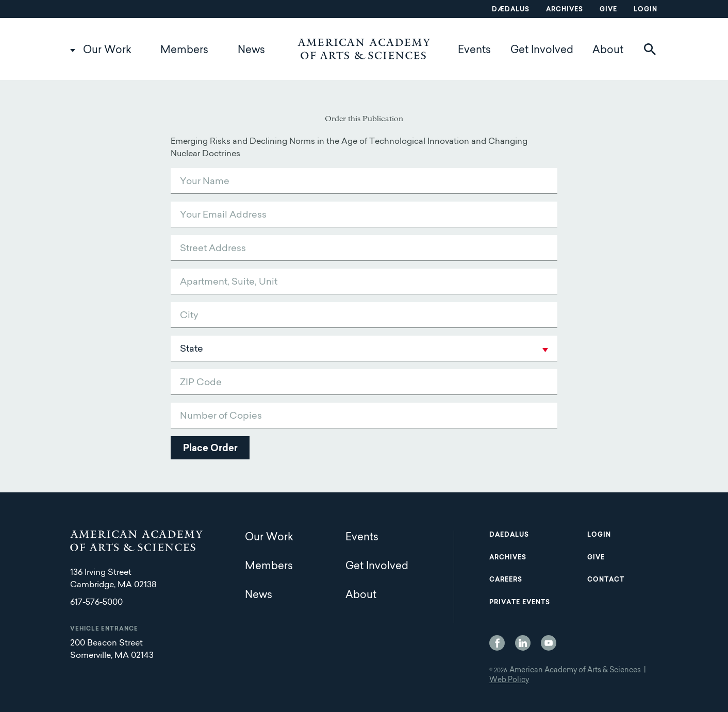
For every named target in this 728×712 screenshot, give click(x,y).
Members (184, 51)
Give (608, 10)
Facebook (497, 643)
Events (474, 51)
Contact (606, 580)
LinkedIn (523, 643)
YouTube (549, 643)
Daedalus (509, 535)
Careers (506, 580)
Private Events (520, 603)
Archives (565, 10)
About (608, 51)
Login (646, 10)
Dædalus (511, 10)
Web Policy (509, 681)
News (251, 51)
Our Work (107, 51)
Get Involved (542, 51)
